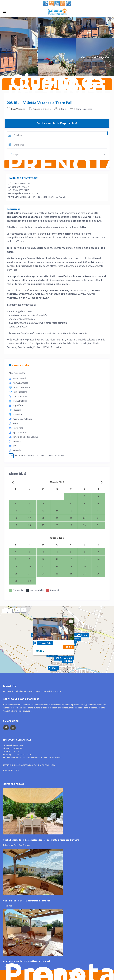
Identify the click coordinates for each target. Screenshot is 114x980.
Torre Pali (45, 643)
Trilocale (37, 109)
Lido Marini (8, 845)
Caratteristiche (19, 365)
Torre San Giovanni (22, 845)
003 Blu (40, 651)
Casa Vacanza (18, 109)
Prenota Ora (59, 975)
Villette (47, 109)
